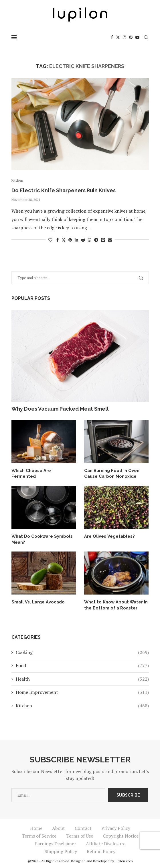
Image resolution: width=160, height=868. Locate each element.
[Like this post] (50, 240)
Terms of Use (80, 835)
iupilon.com (124, 860)
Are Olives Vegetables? (108, 536)
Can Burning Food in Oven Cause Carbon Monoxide (110, 473)
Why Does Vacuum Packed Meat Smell (60, 409)
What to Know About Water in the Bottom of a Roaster (114, 604)
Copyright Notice (121, 835)
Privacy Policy (116, 827)
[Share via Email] (110, 240)
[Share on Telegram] (96, 240)
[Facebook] (112, 37)
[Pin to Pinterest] (70, 240)
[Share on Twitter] (64, 240)
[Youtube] (137, 37)
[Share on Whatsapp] (90, 240)
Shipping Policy (61, 850)
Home (36, 827)
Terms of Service (39, 835)
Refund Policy (101, 850)
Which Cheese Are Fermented (43, 470)
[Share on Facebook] (58, 240)
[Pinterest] (131, 37)
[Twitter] (118, 37)
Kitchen (82, 704)
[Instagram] (125, 37)
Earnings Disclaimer (56, 842)
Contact (83, 827)
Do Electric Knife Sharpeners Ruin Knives (64, 190)
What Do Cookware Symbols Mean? (40, 539)
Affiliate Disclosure (106, 842)
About (59, 827)
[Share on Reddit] (83, 240)
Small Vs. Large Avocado (37, 601)
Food (82, 664)
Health (82, 677)
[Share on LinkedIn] (76, 240)
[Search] (146, 37)
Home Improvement (82, 691)
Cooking (82, 651)
